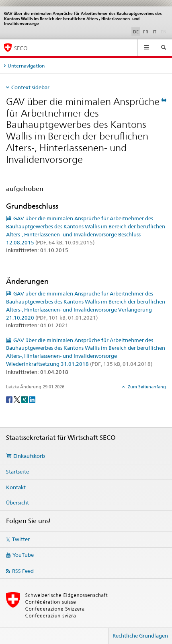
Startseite (17, 472)
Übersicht (17, 502)
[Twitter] (17, 399)
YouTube (23, 555)
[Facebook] (10, 399)
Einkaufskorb (29, 456)
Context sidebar (30, 87)
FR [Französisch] (146, 32)
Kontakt (16, 487)
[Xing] (25, 399)
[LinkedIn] (32, 399)
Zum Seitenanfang (146, 387)
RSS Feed (23, 571)
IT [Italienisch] (155, 32)
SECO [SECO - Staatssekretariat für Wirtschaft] (21, 48)
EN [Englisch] (164, 31)
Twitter (21, 539)
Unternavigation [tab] (26, 66)
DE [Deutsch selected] (136, 32)
